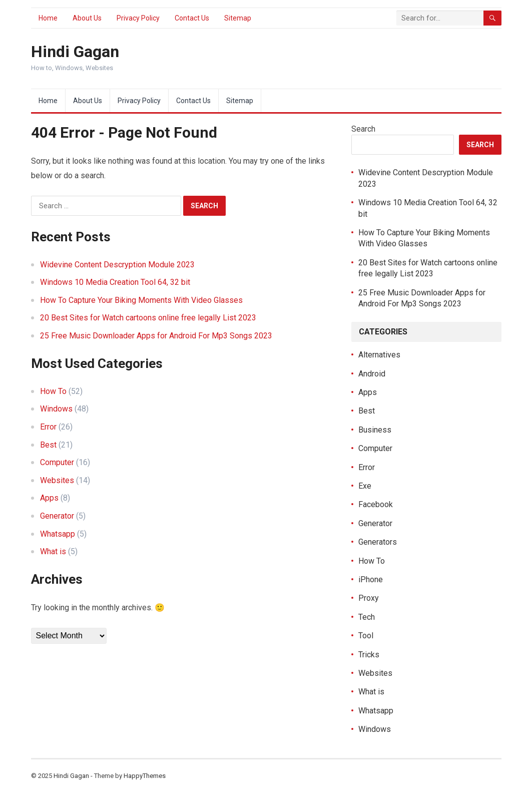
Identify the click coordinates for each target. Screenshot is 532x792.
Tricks (369, 655)
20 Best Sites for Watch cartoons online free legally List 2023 (148, 318)
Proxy (369, 598)
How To (53, 391)
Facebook (376, 504)
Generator (57, 516)
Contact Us (192, 18)
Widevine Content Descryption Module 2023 (117, 265)
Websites (57, 480)
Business (375, 430)
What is (53, 551)
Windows (56, 409)
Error (48, 427)
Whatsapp (58, 534)
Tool (366, 636)
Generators (378, 542)
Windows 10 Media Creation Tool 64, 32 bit (115, 282)
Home (48, 18)
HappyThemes (145, 776)
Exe (365, 486)
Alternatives (379, 355)
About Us (87, 18)
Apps (49, 498)
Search (363, 129)
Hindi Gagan (75, 52)
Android (372, 374)
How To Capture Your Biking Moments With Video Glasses (141, 300)
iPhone (371, 579)
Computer (57, 462)
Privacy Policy (138, 18)
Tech (367, 617)
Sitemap (238, 18)
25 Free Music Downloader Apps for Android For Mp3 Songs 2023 (156, 336)
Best (48, 445)
